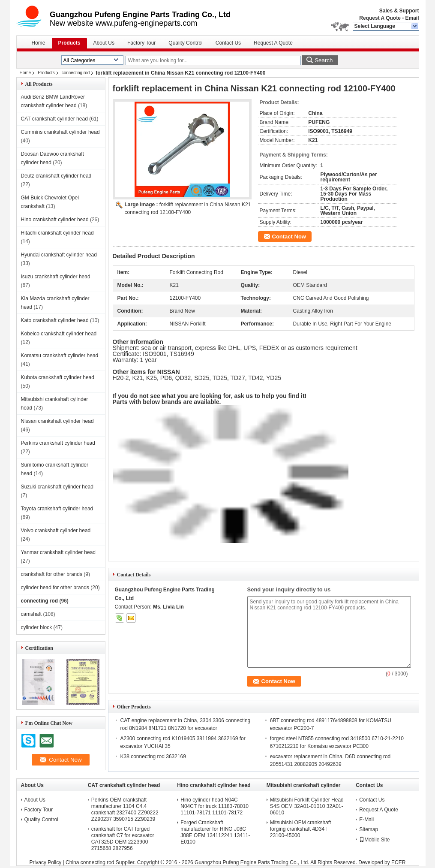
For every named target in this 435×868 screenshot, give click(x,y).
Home (39, 43)
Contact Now (289, 237)
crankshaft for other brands (52, 574)
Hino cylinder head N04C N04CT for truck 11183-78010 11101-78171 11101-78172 (214, 806)
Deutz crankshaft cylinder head (56, 176)
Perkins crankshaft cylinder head (58, 443)
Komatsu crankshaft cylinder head (60, 356)
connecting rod (76, 73)
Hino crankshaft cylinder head (55, 220)
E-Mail (366, 820)
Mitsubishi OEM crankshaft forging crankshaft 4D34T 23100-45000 (301, 829)
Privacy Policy (46, 862)
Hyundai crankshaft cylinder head (59, 255)
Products (69, 43)
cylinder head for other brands (55, 588)
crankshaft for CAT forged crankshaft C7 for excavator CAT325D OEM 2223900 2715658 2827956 (123, 839)
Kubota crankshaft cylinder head (58, 377)
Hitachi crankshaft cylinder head (57, 233)
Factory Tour (141, 43)
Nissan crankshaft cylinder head (57, 421)
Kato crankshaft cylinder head (55, 320)
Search (324, 60)
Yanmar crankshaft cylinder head (58, 552)
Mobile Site (374, 840)
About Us (104, 43)
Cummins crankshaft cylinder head (60, 132)
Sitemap (369, 829)
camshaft (31, 614)
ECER (398, 862)
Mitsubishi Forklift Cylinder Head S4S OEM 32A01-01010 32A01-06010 (307, 806)
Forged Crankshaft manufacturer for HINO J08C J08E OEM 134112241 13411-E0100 (215, 832)
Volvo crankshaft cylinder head (56, 530)
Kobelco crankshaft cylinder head (59, 334)
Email (412, 18)
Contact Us (228, 43)
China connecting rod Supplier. (101, 862)
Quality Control (185, 43)
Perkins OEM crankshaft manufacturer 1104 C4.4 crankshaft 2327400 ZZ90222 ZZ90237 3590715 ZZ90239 (125, 809)
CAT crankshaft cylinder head (54, 119)
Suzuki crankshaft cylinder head (57, 487)
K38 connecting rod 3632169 (153, 756)
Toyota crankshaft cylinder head (57, 509)
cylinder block (37, 627)
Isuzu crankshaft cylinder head (56, 277)
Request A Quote (380, 18)
